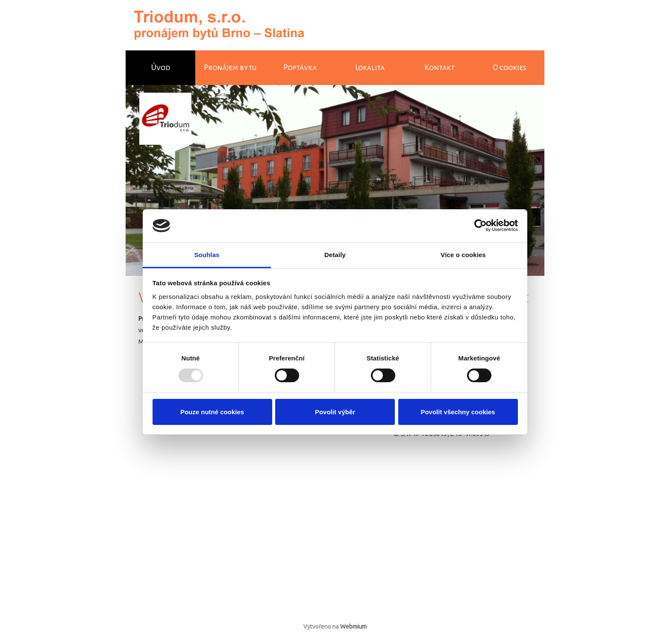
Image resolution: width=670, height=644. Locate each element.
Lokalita (370, 67)
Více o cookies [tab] (463, 255)
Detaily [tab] (335, 255)
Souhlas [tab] (207, 255)
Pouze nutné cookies (212, 412)
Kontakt (439, 67)
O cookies (510, 67)
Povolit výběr (335, 412)
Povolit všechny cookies (458, 412)
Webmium (353, 626)
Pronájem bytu (230, 67)
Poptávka (300, 67)
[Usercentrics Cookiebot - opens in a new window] (480, 225)
